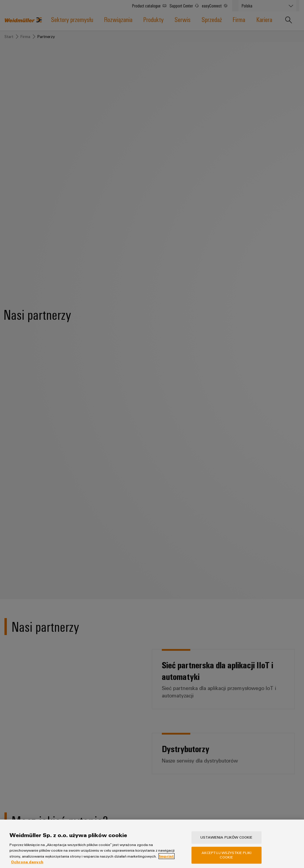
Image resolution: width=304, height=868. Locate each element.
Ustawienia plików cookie (226, 845)
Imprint (167, 863)
